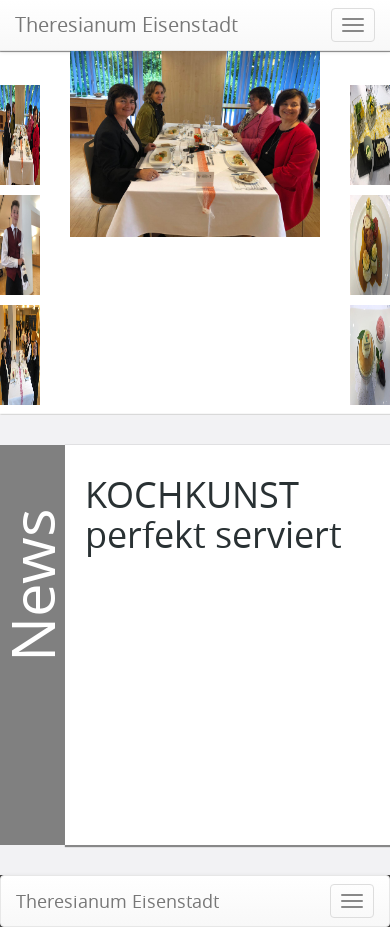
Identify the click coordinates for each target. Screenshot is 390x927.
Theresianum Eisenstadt (126, 24)
